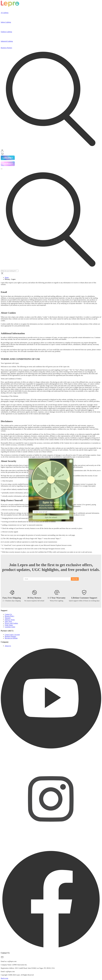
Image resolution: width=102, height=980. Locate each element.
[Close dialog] (71, 461)
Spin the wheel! (51, 517)
